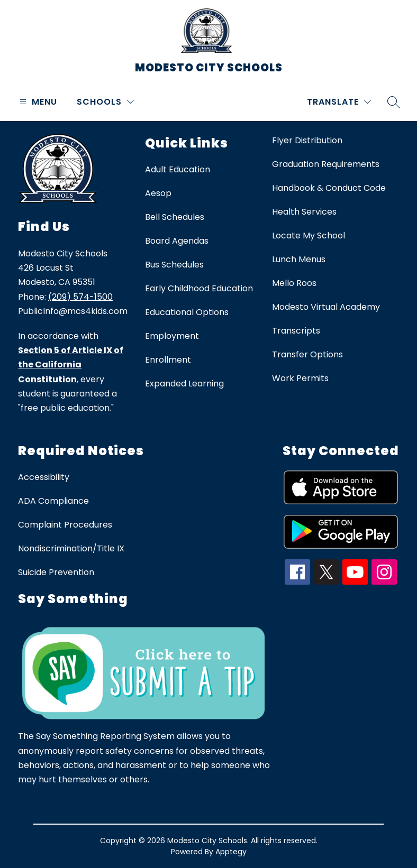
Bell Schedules (175, 217)
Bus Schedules (174, 265)
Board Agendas (177, 241)
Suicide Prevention (56, 572)
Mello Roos (294, 283)
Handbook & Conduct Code (329, 188)
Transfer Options (307, 354)
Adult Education (178, 169)
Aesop (158, 193)
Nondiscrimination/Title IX (71, 548)
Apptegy (231, 852)
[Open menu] (37, 102)
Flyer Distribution (307, 140)
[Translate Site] (339, 102)
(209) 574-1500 (80, 297)
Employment (172, 336)
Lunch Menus (299, 259)
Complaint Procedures (65, 525)
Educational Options (187, 312)
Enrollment (168, 360)
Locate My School (309, 236)
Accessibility (44, 477)
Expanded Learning (184, 384)
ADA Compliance (53, 501)
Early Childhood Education (199, 288)
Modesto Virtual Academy (326, 307)
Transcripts (296, 331)
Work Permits (300, 378)
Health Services (304, 212)
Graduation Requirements (326, 164)
